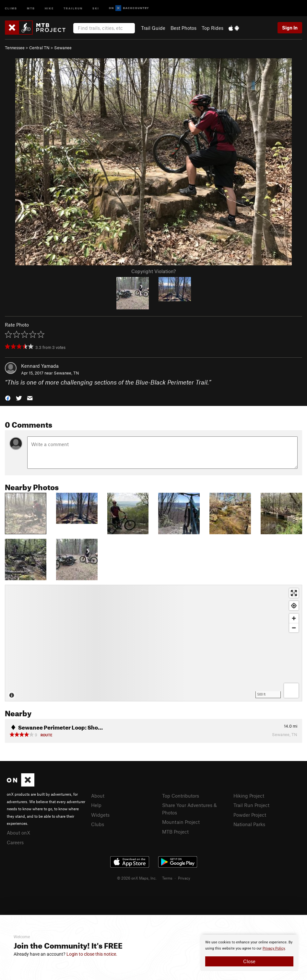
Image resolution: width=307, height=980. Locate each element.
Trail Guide (153, 28)
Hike (49, 8)
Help (96, 805)
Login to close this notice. (92, 954)
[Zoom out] (294, 628)
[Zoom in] (294, 618)
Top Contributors (181, 796)
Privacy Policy (274, 948)
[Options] (291, 691)
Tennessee (15, 48)
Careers (15, 842)
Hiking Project (249, 796)
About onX (18, 833)
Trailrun (73, 8)
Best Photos (183, 28)
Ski (96, 8)
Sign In (290, 28)
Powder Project (250, 815)
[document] (249, 953)
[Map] (153, 643)
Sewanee (63, 48)
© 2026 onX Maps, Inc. (137, 878)
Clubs (98, 824)
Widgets (100, 815)
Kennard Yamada (40, 366)
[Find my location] (294, 606)
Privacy (184, 878)
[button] (8, 398)
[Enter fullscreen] (294, 593)
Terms (167, 878)
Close (249, 961)
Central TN (39, 48)
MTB (31, 8)
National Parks (249, 824)
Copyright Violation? (153, 271)
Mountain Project (181, 822)
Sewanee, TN (66, 373)
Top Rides (213, 28)
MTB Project (175, 832)
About (98, 796)
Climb (11, 8)
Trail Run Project (251, 805)
